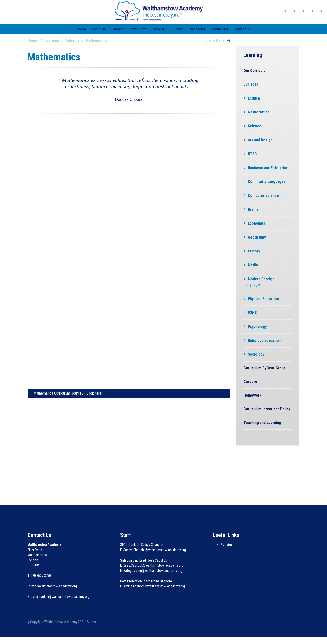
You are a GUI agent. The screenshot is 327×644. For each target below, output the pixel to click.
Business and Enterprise (268, 168)
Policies (227, 545)
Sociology (256, 354)
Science (255, 126)
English (254, 98)
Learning (118, 29)
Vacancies (198, 29)
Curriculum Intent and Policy (267, 409)
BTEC (252, 154)
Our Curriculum (256, 71)
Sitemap (93, 622)
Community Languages (267, 182)
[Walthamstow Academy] (159, 11)
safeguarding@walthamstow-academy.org (60, 597)
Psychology (257, 327)
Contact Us (242, 29)
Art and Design (260, 140)
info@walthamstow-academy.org (54, 586)
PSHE (252, 313)
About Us (99, 29)
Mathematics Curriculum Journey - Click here (67, 393)
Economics (257, 223)
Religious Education (264, 340)
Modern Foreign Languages (259, 282)
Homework (252, 395)
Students (177, 29)
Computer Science (263, 196)
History (254, 251)
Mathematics (259, 112)
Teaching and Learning (262, 423)
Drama (253, 209)
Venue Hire (220, 29)
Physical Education (263, 299)
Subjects (251, 84)
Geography (257, 237)
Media (253, 265)
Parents (159, 29)
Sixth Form (138, 29)
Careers (250, 382)
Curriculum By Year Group (264, 368)
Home (81, 29)
